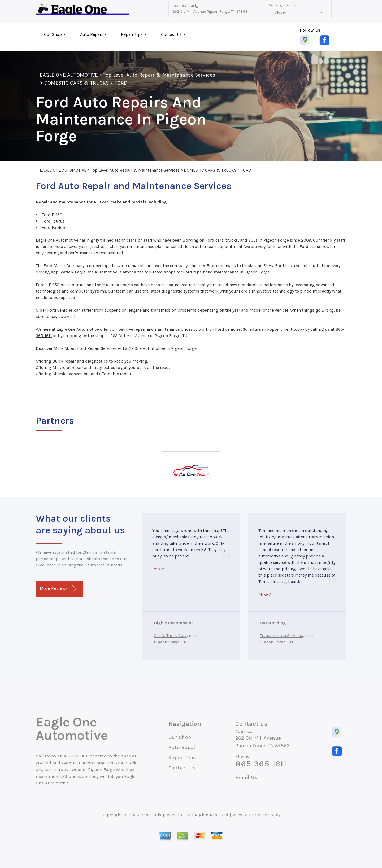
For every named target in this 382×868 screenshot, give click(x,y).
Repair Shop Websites (163, 815)
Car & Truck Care (170, 636)
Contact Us (171, 34)
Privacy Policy (266, 815)
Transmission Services (281, 636)
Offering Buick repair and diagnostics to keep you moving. (92, 361)
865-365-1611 (183, 6)
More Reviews (58, 589)
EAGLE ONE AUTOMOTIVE (69, 75)
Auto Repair (91, 34)
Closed (280, 12)
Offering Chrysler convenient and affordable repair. (84, 374)
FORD (121, 83)
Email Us (246, 777)
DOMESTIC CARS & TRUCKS (76, 83)
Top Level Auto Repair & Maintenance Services (159, 75)
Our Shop (53, 34)
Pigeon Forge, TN (170, 642)
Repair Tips (132, 34)
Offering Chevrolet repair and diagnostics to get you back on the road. (103, 367)
